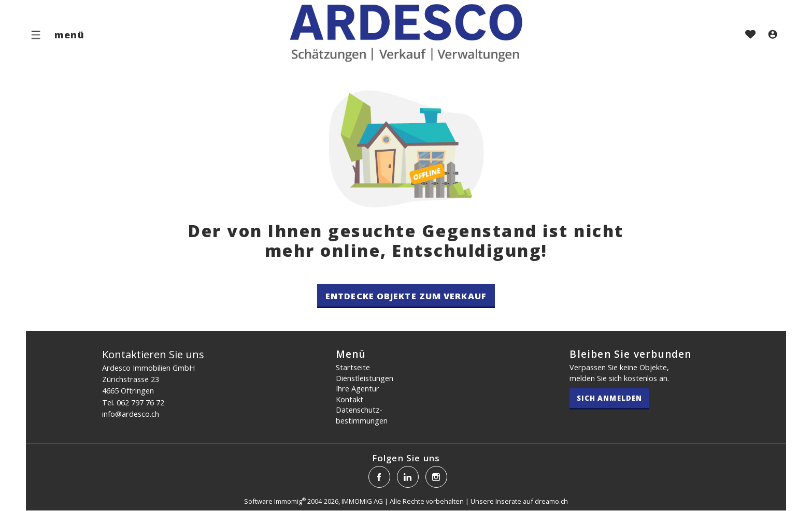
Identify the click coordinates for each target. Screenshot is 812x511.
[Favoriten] (750, 35)
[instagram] (436, 477)
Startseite (353, 367)
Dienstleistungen (365, 378)
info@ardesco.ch (131, 414)
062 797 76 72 (140, 402)
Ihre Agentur (358, 388)
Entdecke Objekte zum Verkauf (406, 296)
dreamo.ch (551, 501)
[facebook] (379, 477)
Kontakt (350, 399)
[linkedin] (408, 477)
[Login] (773, 35)
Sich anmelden (609, 398)
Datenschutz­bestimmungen (362, 415)
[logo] (406, 32)
